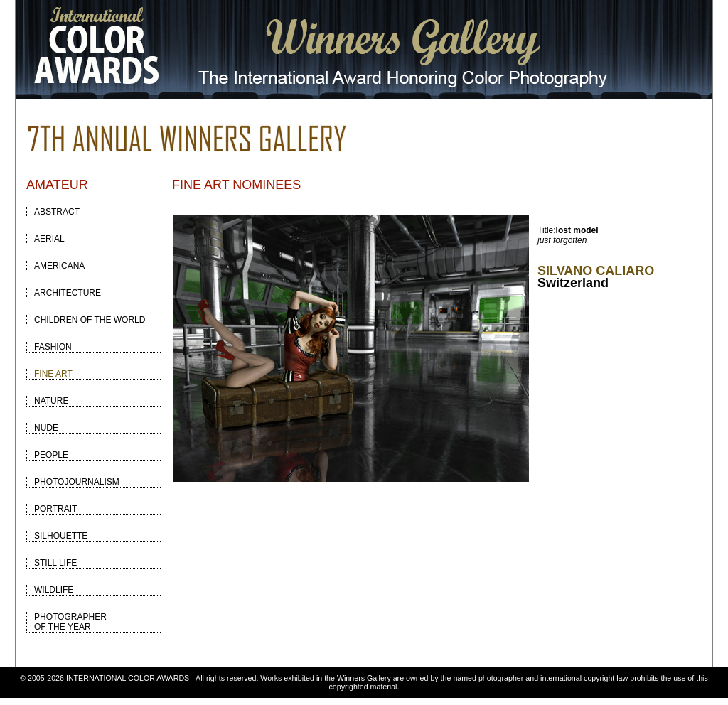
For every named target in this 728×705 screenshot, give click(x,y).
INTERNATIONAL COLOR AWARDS (128, 678)
